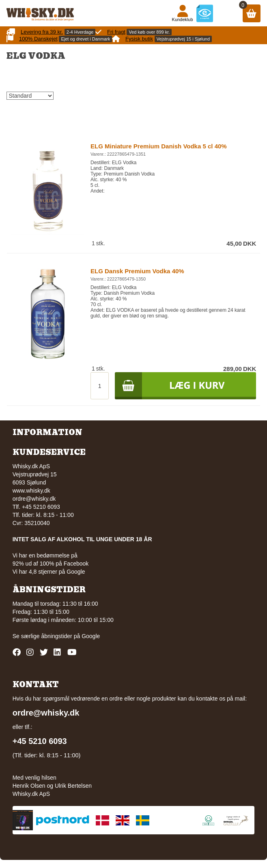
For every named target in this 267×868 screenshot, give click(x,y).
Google (91, 636)
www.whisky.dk (31, 491)
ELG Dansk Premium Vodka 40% (137, 271)
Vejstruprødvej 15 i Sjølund (183, 39)
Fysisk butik (139, 39)
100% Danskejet (38, 39)
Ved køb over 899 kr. (149, 32)
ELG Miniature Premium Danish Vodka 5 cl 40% (159, 146)
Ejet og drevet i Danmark (85, 39)
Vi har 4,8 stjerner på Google (49, 572)
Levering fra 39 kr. (42, 32)
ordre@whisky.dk (34, 499)
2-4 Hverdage (80, 32)
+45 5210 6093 (40, 741)
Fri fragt (116, 32)
